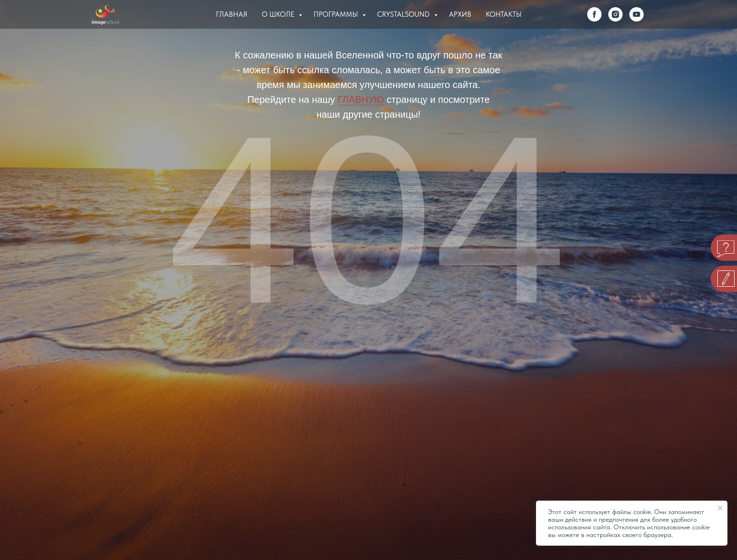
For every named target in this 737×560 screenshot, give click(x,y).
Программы (337, 14)
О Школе (279, 14)
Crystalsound (404, 14)
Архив (460, 14)
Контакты (504, 14)
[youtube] (636, 14)
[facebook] (594, 14)
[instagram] (615, 14)
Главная (232, 14)
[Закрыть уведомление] (720, 508)
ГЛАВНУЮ (361, 100)
